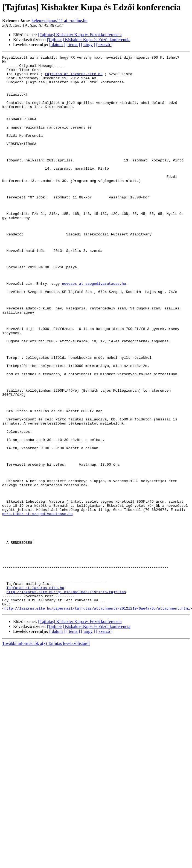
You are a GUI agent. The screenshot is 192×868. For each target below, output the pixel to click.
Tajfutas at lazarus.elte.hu (35, 695)
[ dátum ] (57, 45)
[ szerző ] (104, 45)
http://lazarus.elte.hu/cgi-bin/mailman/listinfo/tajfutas (66, 699)
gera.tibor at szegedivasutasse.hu (37, 606)
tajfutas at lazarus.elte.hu (74, 78)
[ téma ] (73, 45)
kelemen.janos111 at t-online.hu (60, 20)
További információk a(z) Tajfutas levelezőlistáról (46, 754)
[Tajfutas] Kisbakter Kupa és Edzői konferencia (80, 35)
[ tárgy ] (88, 45)
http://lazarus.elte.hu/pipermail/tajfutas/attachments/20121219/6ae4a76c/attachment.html (97, 719)
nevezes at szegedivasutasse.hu (94, 329)
